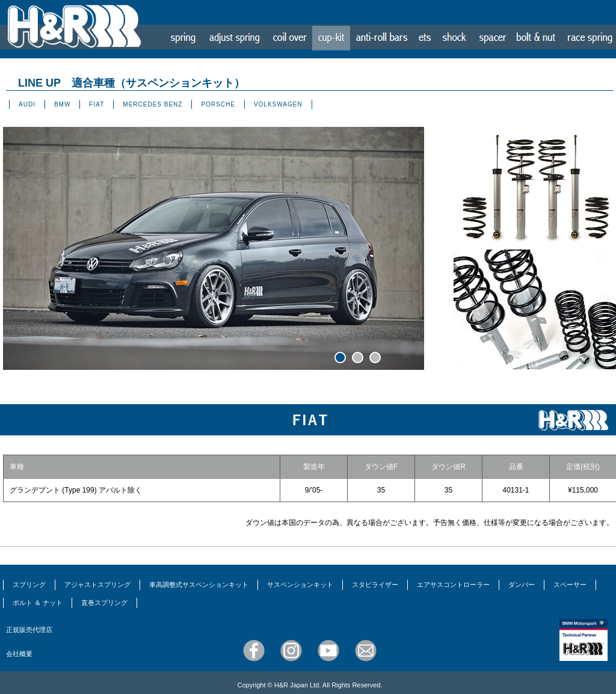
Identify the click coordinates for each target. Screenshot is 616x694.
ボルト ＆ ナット (38, 603)
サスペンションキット (300, 585)
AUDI (27, 104)
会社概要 (19, 654)
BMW (62, 104)
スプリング (29, 585)
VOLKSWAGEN (278, 104)
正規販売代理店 (29, 630)
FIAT (97, 104)
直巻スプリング (104, 603)
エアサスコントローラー (453, 585)
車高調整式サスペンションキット (199, 585)
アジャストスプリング (97, 585)
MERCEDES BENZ (152, 104)
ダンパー (522, 585)
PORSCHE (218, 104)
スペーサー (570, 585)
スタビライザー (375, 585)
